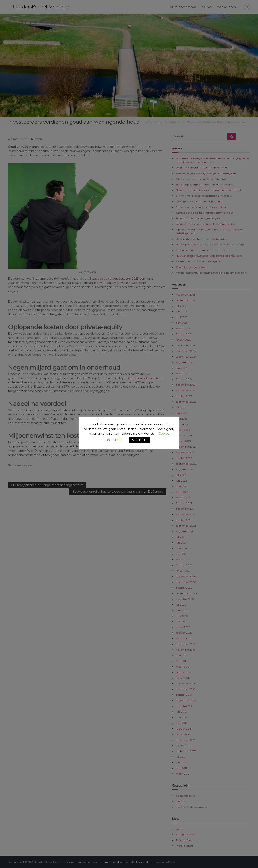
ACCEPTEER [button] (140, 440)
